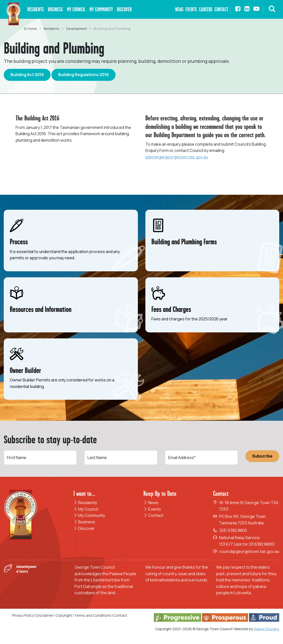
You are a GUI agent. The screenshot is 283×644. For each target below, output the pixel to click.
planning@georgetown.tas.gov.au (177, 157)
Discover (84, 528)
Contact (153, 515)
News (151, 503)
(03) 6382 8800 (233, 530)
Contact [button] (221, 9)
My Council (86, 509)
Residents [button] (36, 9)
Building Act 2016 (27, 75)
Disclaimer (45, 615)
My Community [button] (101, 9)
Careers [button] (206, 9)
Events (152, 509)
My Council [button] (76, 9)
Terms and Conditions (93, 615)
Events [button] (191, 9)
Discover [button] (124, 9)
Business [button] (55, 9)
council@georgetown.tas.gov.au (249, 551)
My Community (89, 515)
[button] (272, 9)
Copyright (64, 615)
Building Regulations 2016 (83, 75)
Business (84, 522)
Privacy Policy (23, 615)
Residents (85, 503)
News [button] (179, 9)
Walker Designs (266, 629)
